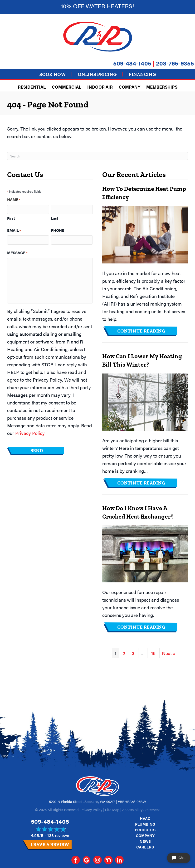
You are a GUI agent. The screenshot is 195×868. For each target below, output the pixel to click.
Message (17, 253)
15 (153, 653)
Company (129, 87)
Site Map (112, 810)
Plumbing (145, 824)
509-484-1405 (132, 63)
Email (14, 230)
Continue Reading (141, 331)
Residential (32, 87)
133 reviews (58, 835)
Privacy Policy (30, 433)
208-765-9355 (175, 63)
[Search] (97, 156)
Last (54, 218)
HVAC (145, 818)
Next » (169, 653)
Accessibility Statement (141, 810)
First (11, 218)
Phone (58, 230)
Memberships (162, 87)
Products (145, 830)
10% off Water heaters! (97, 6)
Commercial (67, 87)
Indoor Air (100, 87)
